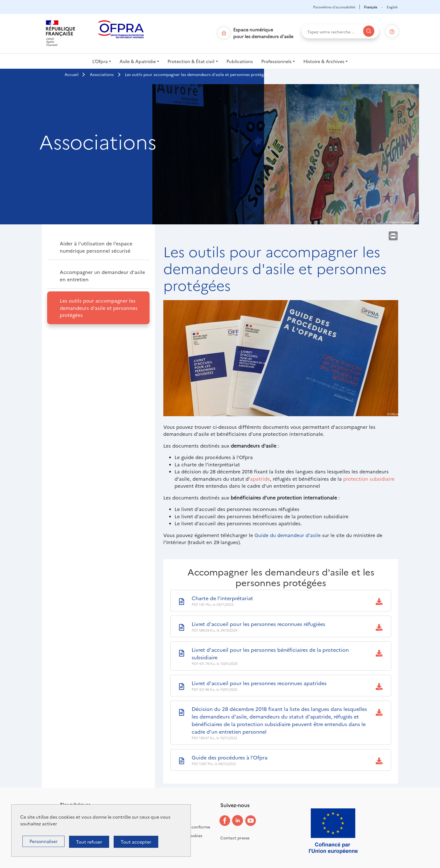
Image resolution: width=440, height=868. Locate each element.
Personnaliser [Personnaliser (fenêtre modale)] (43, 841)
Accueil (72, 74)
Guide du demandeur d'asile (288, 535)
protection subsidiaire (369, 479)
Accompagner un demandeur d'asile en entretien (102, 276)
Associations (102, 74)
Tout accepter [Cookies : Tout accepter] (136, 842)
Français (371, 7)
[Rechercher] (369, 31)
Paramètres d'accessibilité (334, 7)
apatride (260, 479)
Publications (240, 61)
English (392, 7)
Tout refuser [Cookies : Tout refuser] (89, 842)
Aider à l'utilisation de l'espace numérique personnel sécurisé (96, 247)
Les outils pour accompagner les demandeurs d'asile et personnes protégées (99, 308)
